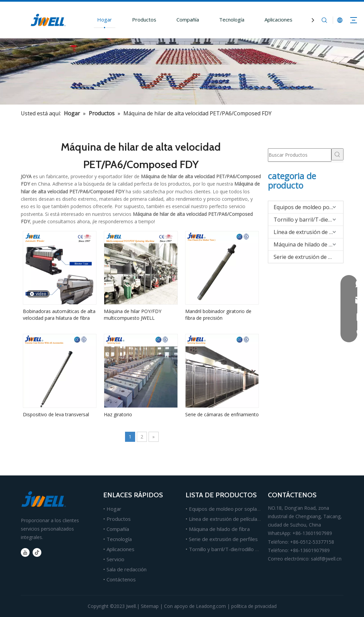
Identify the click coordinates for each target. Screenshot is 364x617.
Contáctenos (121, 579)
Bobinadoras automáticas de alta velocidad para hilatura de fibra (59, 315)
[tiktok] (37, 552)
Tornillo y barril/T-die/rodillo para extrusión (308, 220)
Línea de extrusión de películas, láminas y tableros (247, 519)
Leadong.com (211, 606)
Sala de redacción (127, 569)
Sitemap (150, 606)
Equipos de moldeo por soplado (308, 207)
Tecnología (232, 20)
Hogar (105, 20)
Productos (144, 20)
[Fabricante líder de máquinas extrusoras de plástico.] (182, 71)
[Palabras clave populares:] (337, 154)
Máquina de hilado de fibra (307, 244)
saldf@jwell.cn (326, 559)
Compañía (188, 20)
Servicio (115, 559)
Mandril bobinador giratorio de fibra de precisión (218, 315)
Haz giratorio (118, 414)
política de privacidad (254, 606)
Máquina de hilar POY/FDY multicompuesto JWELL (133, 315)
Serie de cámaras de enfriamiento (222, 414)
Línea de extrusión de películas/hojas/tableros (308, 232)
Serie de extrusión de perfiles (308, 257)
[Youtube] (25, 552)
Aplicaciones (278, 20)
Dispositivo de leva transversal (56, 414)
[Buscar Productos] (300, 155)
